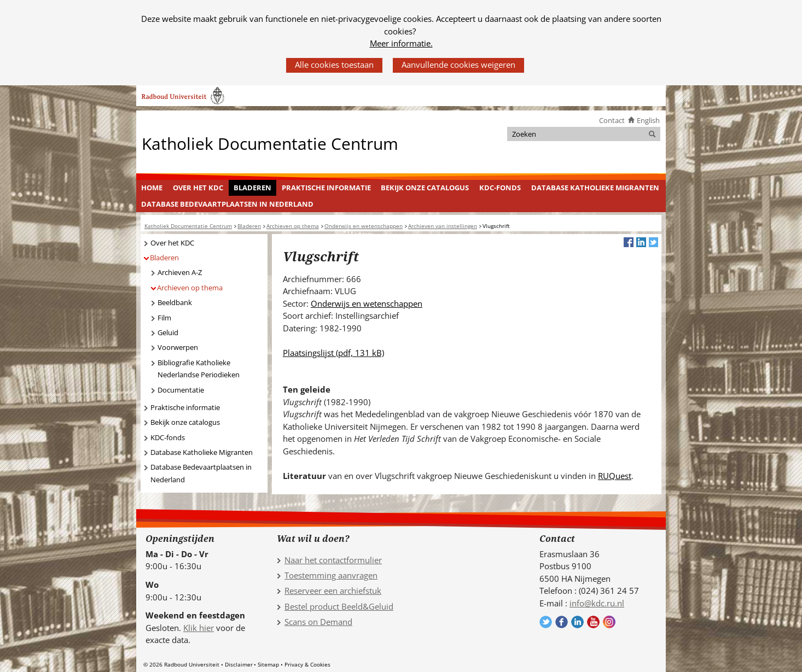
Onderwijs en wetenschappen (367, 303)
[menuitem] (152, 188)
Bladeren (252, 188)
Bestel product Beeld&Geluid (339, 606)
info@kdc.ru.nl (597, 603)
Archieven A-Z (180, 272)
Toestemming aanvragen (331, 575)
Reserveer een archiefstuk (333, 591)
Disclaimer (239, 664)
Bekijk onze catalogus (425, 188)
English (648, 120)
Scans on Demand (318, 622)
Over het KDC (198, 188)
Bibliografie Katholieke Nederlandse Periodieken (199, 369)
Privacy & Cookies (307, 664)
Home (152, 188)
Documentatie (181, 390)
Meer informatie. (401, 43)
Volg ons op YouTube (593, 622)
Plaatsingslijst (333, 353)
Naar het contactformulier (333, 560)
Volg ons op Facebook (562, 622)
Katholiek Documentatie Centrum (270, 143)
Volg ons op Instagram (609, 622)
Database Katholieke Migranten (595, 188)
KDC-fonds (500, 188)
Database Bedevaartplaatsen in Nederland (227, 204)
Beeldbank (175, 302)
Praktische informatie (326, 188)
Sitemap (268, 664)
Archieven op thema (190, 288)
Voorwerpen (178, 347)
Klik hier (199, 628)
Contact (612, 120)
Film (164, 318)
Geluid (168, 332)
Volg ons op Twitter (546, 622)
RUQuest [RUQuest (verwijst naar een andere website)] (615, 476)
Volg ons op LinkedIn (577, 622)
